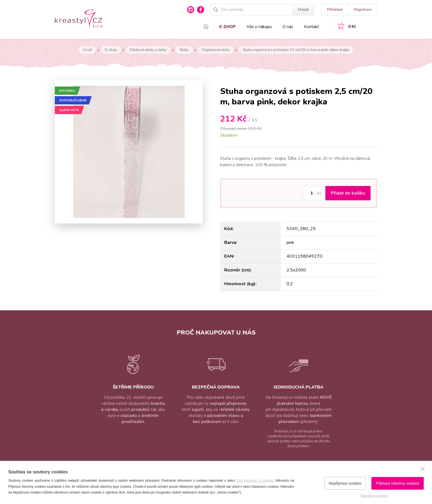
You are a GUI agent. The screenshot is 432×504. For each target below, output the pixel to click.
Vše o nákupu (259, 27)
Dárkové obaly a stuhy (148, 50)
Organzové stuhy (216, 50)
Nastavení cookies (374, 496)
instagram (191, 10)
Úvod (87, 50)
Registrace (363, 10)
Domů (206, 26)
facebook (201, 10)
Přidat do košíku (348, 193)
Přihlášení (335, 10)
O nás (288, 27)
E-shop (227, 27)
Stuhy (184, 50)
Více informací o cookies (255, 481)
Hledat (303, 10)
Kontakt (312, 27)
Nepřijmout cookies (345, 483)
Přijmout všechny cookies (398, 483)
